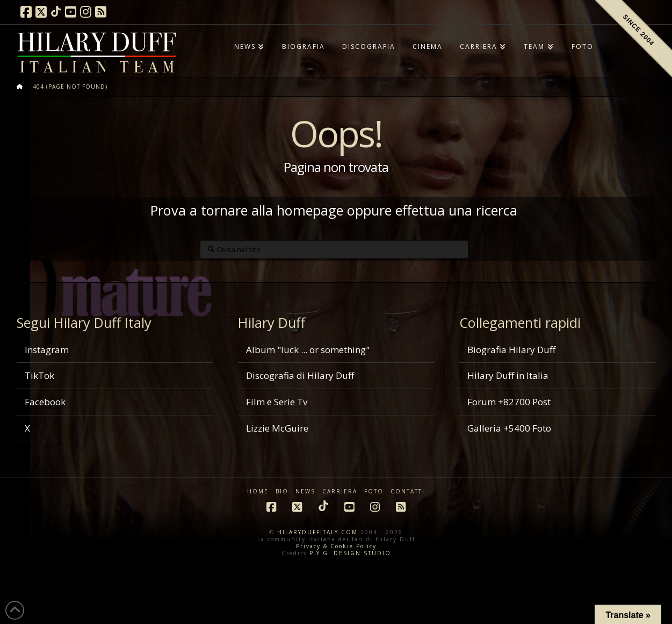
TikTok (39, 375)
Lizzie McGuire (277, 428)
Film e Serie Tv (277, 402)
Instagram (47, 350)
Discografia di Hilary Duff (300, 375)
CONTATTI (408, 492)
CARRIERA (340, 492)
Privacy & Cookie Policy (336, 546)
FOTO (374, 492)
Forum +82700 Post (509, 402)
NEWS (305, 492)
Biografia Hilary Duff (511, 350)
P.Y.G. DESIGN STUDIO (350, 553)
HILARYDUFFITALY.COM (317, 532)
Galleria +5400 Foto (509, 428)
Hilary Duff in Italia (508, 375)
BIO (282, 492)
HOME (258, 492)
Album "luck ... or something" (308, 350)
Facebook (45, 402)
